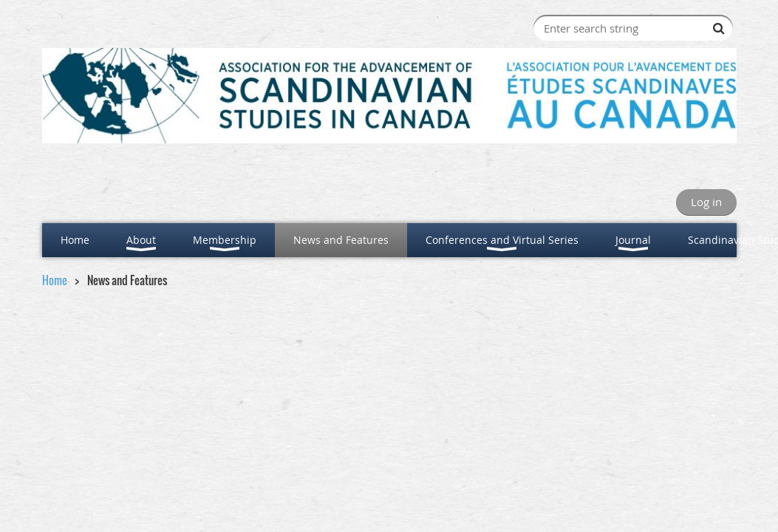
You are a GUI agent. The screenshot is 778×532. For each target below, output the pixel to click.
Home (55, 280)
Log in (706, 202)
